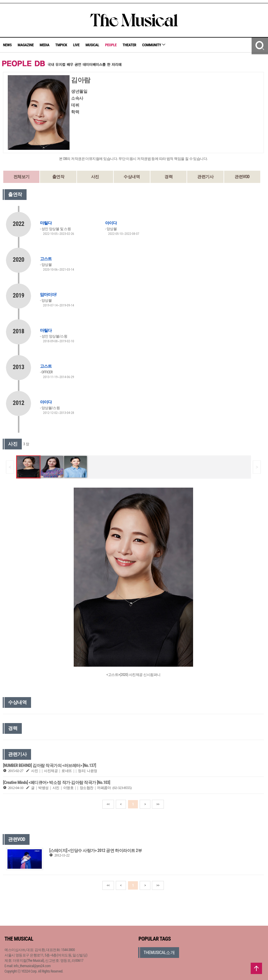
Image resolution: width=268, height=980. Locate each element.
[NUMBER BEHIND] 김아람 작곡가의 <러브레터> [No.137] (50, 765)
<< (108, 804)
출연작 (58, 177)
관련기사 (205, 177)
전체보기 (21, 177)
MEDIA (44, 45)
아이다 (111, 223)
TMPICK (61, 45)
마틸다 (46, 223)
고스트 (46, 259)
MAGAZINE (26, 45)
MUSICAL (92, 45)
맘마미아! (48, 295)
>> (158, 804)
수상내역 (132, 177)
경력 (168, 177)
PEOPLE (111, 45)
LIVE (76, 45)
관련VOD (242, 177)
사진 (95, 177)
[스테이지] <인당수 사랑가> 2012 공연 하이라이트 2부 (96, 850)
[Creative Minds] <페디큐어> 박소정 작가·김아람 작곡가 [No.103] (57, 782)
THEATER (130, 45)
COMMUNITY (154, 45)
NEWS (7, 45)
